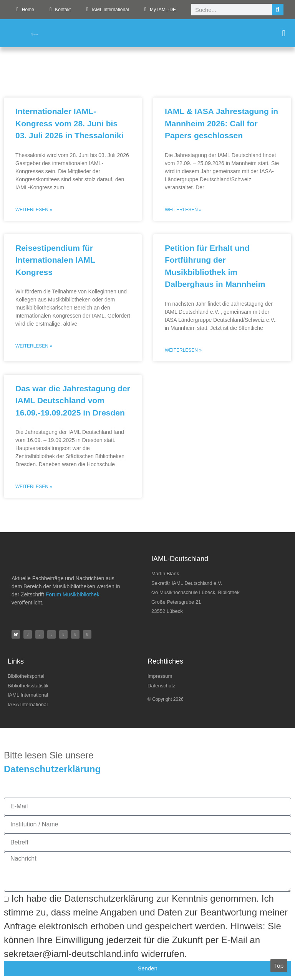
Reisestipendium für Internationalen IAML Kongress (55, 260)
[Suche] (278, 10)
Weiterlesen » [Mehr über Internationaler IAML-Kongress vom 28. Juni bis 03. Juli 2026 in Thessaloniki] (34, 210)
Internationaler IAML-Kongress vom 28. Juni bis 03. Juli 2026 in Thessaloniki (69, 123)
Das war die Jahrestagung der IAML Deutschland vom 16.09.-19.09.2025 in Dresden (73, 401)
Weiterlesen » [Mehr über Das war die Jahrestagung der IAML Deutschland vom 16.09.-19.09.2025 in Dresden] (34, 487)
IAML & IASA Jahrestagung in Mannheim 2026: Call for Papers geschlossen (221, 123)
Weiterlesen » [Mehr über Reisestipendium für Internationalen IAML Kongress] (34, 346)
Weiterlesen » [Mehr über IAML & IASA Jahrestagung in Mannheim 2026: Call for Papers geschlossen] (183, 210)
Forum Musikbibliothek (73, 594)
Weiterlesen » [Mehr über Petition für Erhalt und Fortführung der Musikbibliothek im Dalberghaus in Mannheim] (183, 350)
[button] (284, 33)
